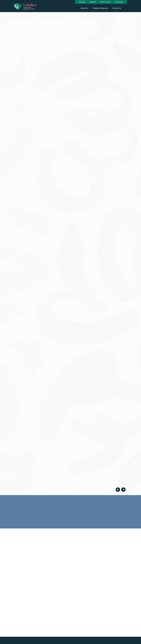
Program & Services (100, 8)
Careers (93, 2)
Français (82, 2)
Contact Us (117, 8)
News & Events (105, 2)
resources (119, 2)
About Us (84, 8)
